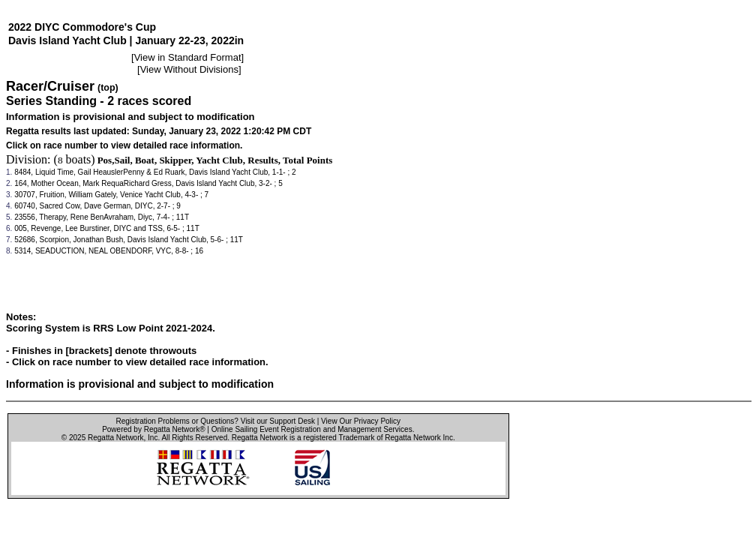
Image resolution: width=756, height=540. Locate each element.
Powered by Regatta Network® (153, 429)
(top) (108, 88)
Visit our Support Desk (278, 421)
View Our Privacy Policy (361, 421)
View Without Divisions (189, 69)
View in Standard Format (188, 57)
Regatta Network (115, 438)
